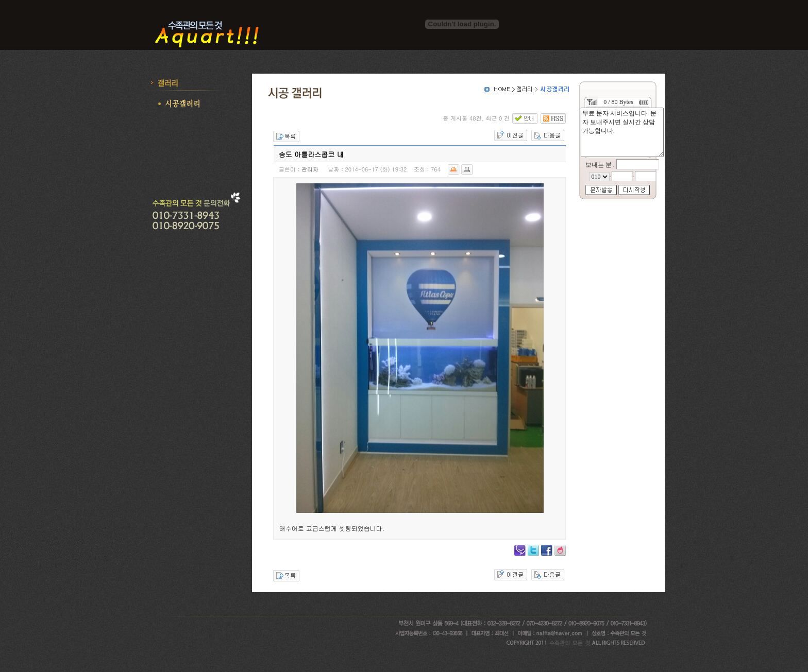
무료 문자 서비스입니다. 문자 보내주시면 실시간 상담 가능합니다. (622, 132)
